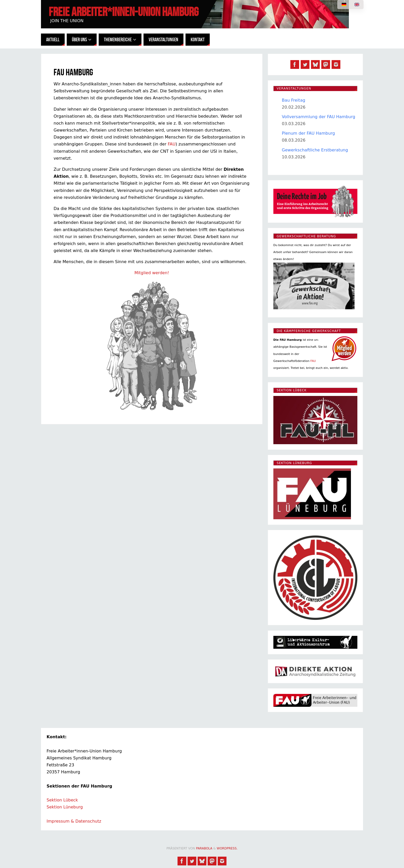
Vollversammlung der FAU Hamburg (319, 117)
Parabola (204, 848)
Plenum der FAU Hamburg (308, 133)
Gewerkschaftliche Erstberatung (315, 150)
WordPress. (227, 848)
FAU (172, 144)
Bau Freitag (294, 100)
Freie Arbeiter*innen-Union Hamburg (124, 12)
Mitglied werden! (152, 273)
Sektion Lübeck (62, 800)
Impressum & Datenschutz (74, 821)
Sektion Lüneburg (65, 807)
